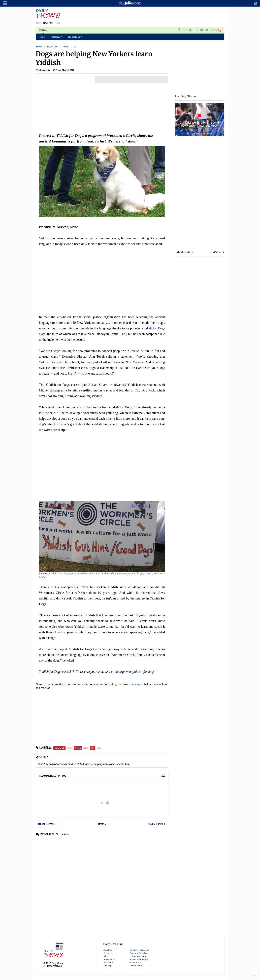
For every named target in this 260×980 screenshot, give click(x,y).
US (75, 47)
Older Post (157, 824)
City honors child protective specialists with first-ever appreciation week (200, 122)
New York (52, 47)
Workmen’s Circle (115, 244)
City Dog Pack (145, 390)
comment (138, 684)
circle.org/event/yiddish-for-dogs (133, 672)
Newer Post (47, 824)
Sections (75, 37)
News (65, 47)
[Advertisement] (164, 17)
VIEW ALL (219, 252)
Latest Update (184, 252)
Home (42, 37)
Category (57, 37)
